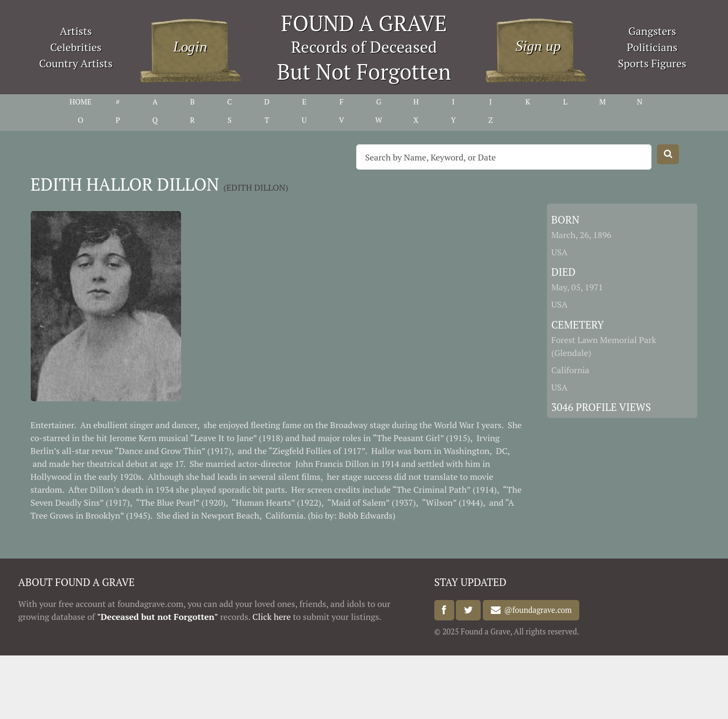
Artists (76, 31)
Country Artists (76, 63)
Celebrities (76, 47)
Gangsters (652, 31)
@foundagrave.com (536, 610)
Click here (271, 617)
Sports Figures (652, 63)
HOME (81, 102)
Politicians (652, 47)
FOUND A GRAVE (364, 23)
